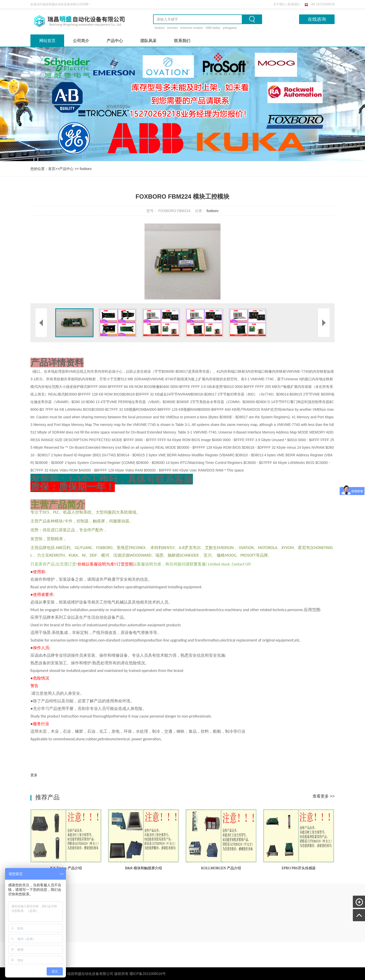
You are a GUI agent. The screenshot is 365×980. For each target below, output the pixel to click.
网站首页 (47, 41)
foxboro (160, 28)
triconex (173, 28)
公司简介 (81, 41)
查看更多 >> (324, 796)
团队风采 (149, 41)
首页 (52, 169)
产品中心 (115, 41)
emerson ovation (192, 28)
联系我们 (294, 4)
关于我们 (279, 4)
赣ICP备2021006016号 (148, 974)
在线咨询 (317, 19)
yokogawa (230, 28)
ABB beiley (213, 28)
